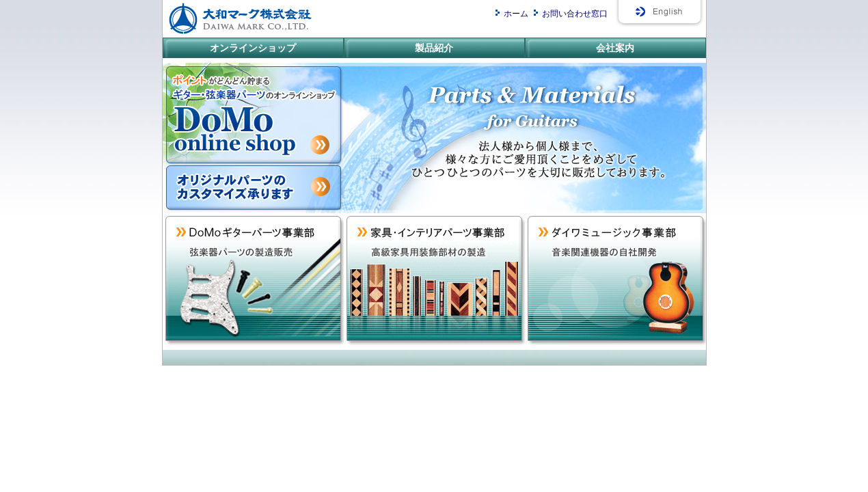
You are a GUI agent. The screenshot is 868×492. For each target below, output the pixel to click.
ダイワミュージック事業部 (615, 282)
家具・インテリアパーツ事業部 (434, 282)
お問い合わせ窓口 (575, 14)
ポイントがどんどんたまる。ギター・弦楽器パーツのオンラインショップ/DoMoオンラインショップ (253, 114)
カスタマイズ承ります (253, 189)
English (660, 15)
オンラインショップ (253, 48)
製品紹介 (434, 48)
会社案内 (615, 48)
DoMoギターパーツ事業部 (253, 282)
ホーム (516, 14)
